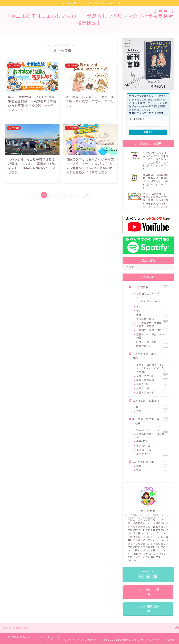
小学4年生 (152, 441)
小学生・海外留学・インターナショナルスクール (152, 366)
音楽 (152, 470)
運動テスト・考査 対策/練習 (152, 336)
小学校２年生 (152, 454)
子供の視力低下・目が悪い (152, 436)
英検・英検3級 (152, 376)
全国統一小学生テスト (152, 430)
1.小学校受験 (150, 287)
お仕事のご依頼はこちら (19, 637)
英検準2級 (152, 384)
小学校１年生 (152, 450)
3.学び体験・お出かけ (150, 401)
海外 (152, 411)
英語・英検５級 (152, 393)
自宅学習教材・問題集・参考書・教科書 (152, 325)
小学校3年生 (152, 446)
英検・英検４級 (152, 380)
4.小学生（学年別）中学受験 (150, 421)
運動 (152, 466)
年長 (152, 315)
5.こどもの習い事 (150, 462)
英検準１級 (152, 388)
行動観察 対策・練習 (152, 330)
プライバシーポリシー (46, 637)
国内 (152, 407)
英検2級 (152, 372)
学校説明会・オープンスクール (152, 295)
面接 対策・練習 (152, 342)
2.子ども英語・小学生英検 (150, 356)
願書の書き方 (152, 346)
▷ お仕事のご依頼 (148, 609)
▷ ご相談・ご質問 (148, 592)
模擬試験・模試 (152, 319)
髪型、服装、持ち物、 (152, 301)
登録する (148, 132)
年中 (152, 306)
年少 (152, 311)
